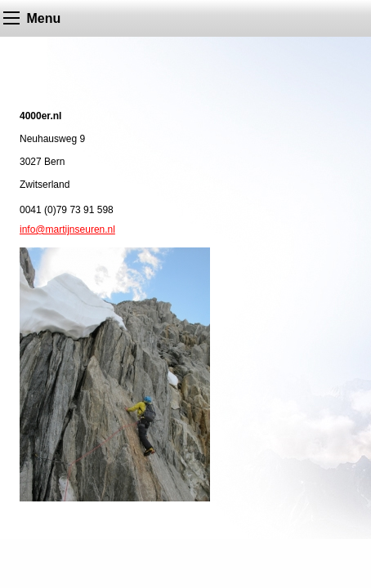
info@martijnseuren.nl (67, 229)
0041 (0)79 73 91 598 (67, 210)
